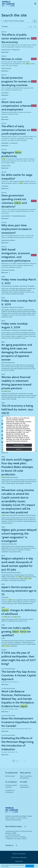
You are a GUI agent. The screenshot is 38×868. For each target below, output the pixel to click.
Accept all (19, 449)
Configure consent (19, 445)
